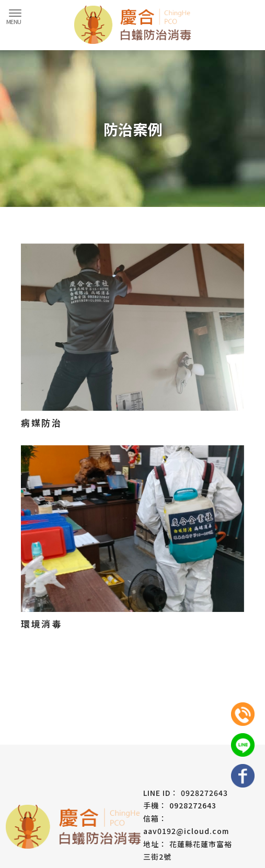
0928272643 (204, 793)
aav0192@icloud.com (186, 831)
